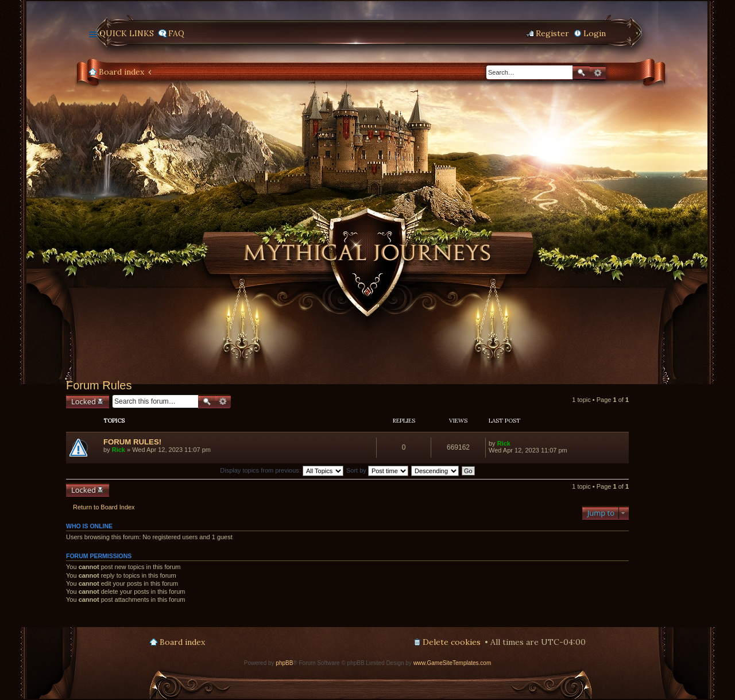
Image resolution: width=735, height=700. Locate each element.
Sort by (377, 470)
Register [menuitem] (552, 33)
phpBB (284, 663)
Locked (84, 401)
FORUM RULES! (132, 442)
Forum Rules (99, 385)
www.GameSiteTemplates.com (452, 663)
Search (581, 73)
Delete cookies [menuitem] (452, 642)
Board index (121, 72)
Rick (119, 450)
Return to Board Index (104, 507)
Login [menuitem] (595, 33)
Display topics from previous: (282, 470)
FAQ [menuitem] (176, 33)
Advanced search (598, 73)
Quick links (127, 33)
